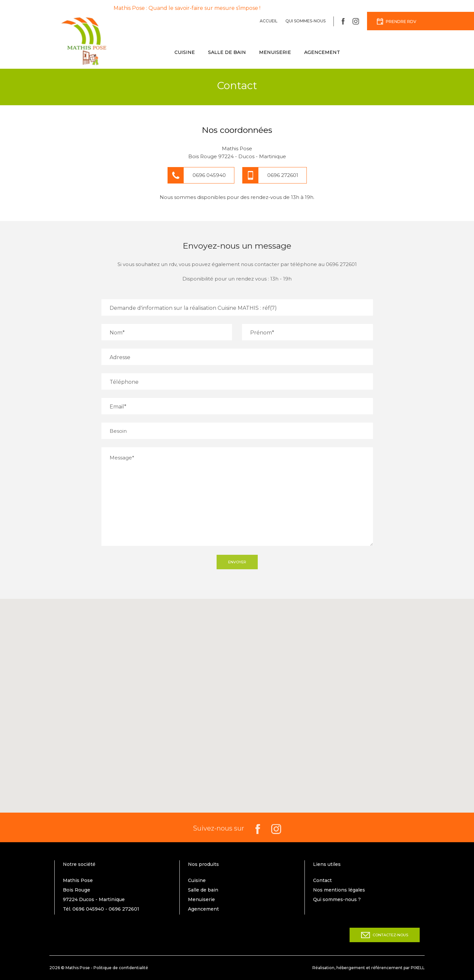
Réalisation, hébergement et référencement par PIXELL (369, 968)
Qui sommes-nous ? (337, 899)
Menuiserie (275, 52)
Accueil (269, 21)
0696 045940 (209, 175)
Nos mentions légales (339, 890)
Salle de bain (227, 52)
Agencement (322, 52)
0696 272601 (283, 175)
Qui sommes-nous (305, 21)
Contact (322, 880)
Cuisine (185, 52)
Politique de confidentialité (121, 968)
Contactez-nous (385, 935)
